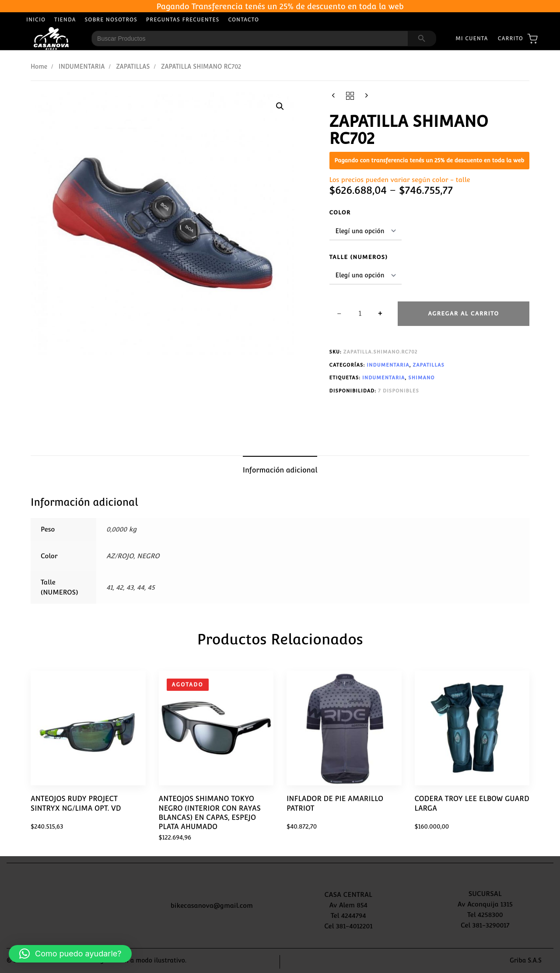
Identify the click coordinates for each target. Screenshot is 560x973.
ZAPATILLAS (133, 66)
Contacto (243, 20)
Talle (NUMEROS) (359, 257)
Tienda (65, 20)
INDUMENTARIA (82, 66)
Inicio (36, 20)
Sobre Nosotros (111, 20)
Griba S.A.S (526, 960)
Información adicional (280, 470)
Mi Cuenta (472, 38)
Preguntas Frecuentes (183, 20)
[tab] (280, 470)
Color (340, 212)
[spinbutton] (360, 314)
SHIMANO (421, 378)
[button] (280, 106)
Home (39, 66)
